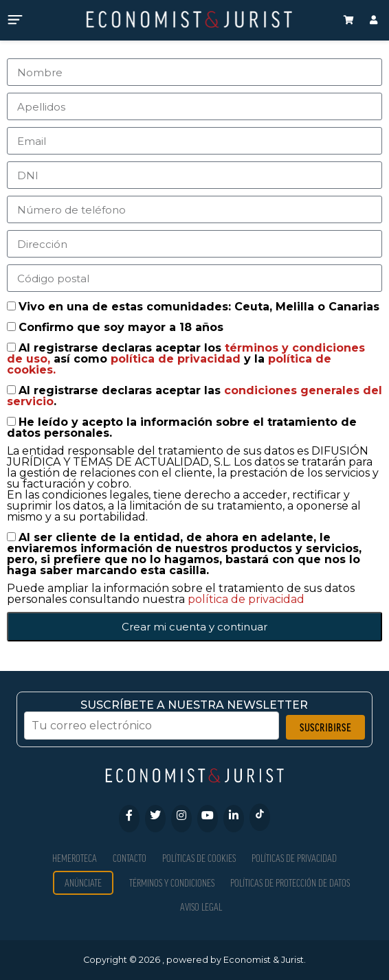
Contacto (130, 858)
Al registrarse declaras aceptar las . (194, 396)
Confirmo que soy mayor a (121, 327)
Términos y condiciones (172, 883)
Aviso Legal (201, 907)
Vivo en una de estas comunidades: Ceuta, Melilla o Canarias (199, 307)
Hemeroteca (75, 858)
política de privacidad (177, 359)
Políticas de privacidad (294, 858)
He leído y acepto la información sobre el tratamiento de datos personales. (182, 428)
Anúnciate (83, 883)
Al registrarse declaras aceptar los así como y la (186, 359)
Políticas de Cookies (199, 858)
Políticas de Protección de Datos (290, 883)
